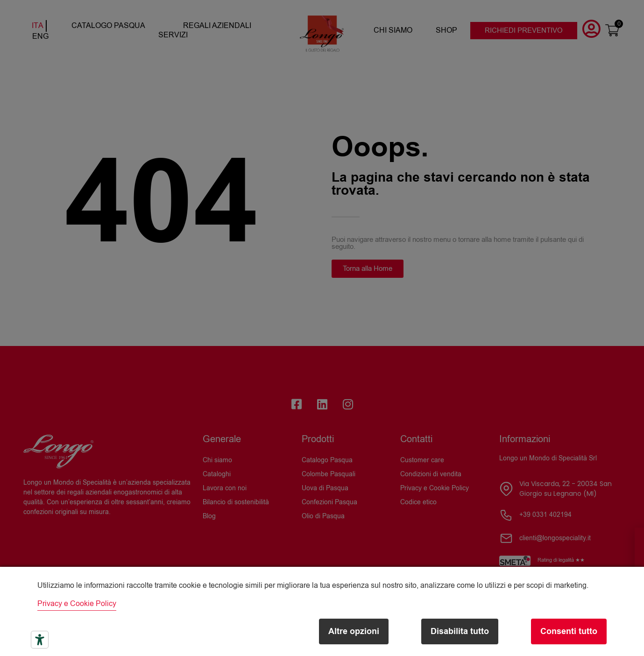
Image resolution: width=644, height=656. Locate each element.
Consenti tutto (569, 631)
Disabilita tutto (460, 631)
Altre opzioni (354, 631)
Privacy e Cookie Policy (77, 604)
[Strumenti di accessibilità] (40, 640)
